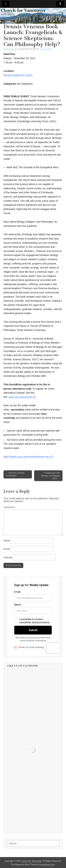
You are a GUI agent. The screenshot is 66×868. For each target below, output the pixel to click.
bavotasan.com (47, 865)
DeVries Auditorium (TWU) (18, 75)
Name (7, 541)
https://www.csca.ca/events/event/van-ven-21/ (29, 457)
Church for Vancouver (32, 861)
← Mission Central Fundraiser (15, 474)
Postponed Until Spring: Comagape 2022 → (51, 476)
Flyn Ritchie (12, 49)
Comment (10, 507)
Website (8, 557)
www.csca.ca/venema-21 (22, 397)
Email (7, 549)
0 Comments (45, 49)
